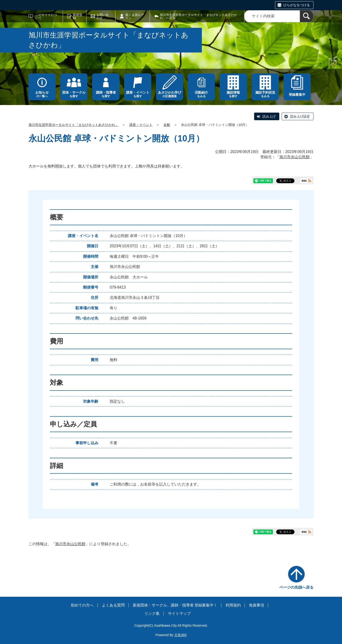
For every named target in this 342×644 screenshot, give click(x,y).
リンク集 (152, 613)
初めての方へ (82, 605)
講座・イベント (141, 125)
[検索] (307, 16)
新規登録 (78, 16)
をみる (201, 94)
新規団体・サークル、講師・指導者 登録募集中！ (175, 605)
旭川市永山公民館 (294, 157)
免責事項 (256, 605)
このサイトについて (46, 16)
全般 (167, 125)
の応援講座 (170, 94)
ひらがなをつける (297, 5)
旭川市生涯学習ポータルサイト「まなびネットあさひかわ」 (73, 125)
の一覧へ (42, 94)
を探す (74, 94)
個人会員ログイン (135, 16)
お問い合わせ (103, 16)
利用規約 (233, 605)
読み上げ (269, 116)
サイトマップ (179, 613)
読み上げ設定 (300, 116)
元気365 (180, 635)
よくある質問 (113, 605)
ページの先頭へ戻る (296, 587)
